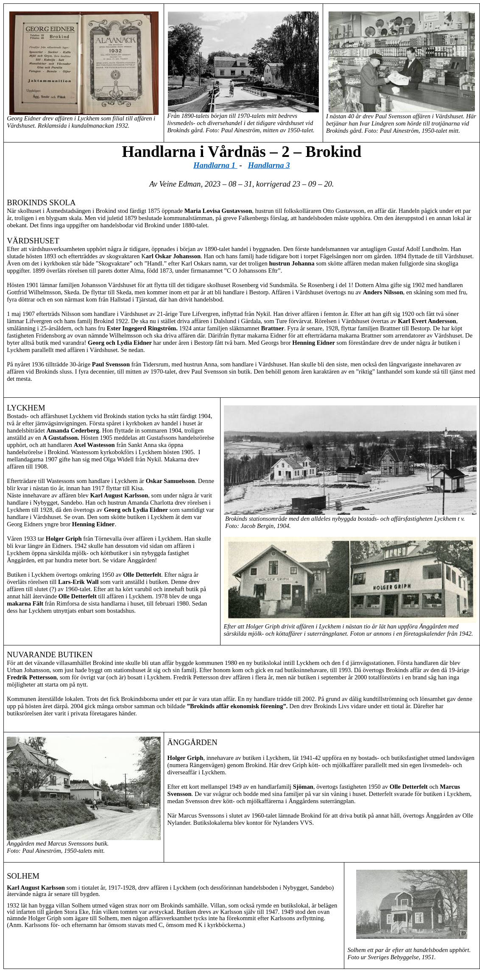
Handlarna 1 (215, 165)
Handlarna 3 (269, 165)
